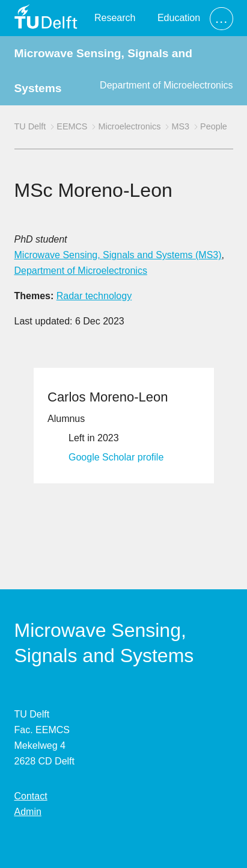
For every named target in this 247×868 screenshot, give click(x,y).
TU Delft (30, 126)
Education (179, 18)
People (214, 126)
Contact (31, 796)
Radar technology (94, 296)
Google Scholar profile (116, 457)
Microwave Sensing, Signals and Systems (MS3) (118, 255)
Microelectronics (129, 126)
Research (115, 18)
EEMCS (72, 126)
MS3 (180, 126)
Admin (28, 812)
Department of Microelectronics (166, 85)
